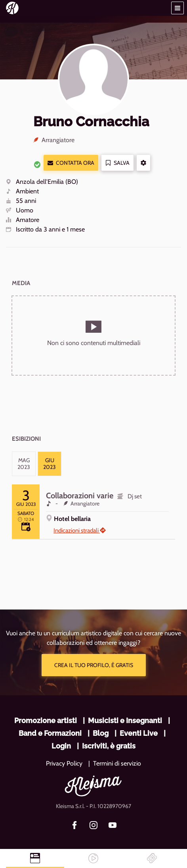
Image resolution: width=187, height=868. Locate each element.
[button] (177, 8)
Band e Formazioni (50, 733)
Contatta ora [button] (71, 163)
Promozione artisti (46, 720)
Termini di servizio (117, 763)
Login (61, 746)
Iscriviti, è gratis (109, 746)
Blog (101, 733)
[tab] (24, 464)
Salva (117, 163)
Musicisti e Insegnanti (125, 720)
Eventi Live (139, 733)
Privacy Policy (64, 763)
